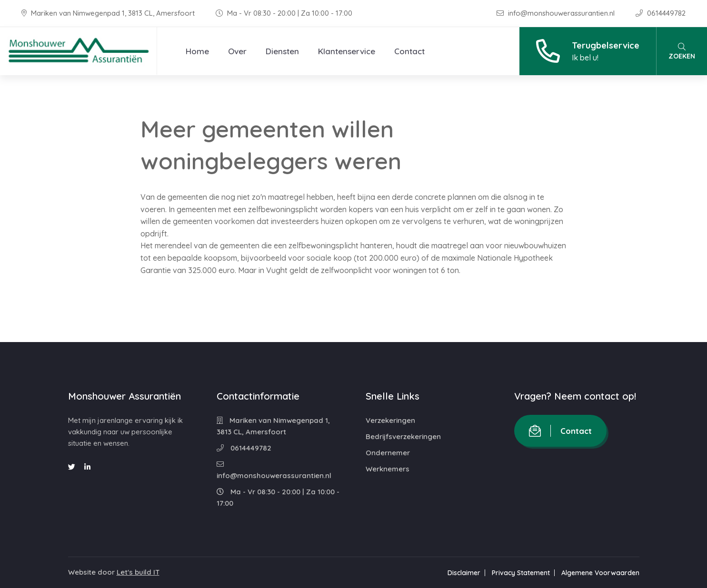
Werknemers (388, 469)
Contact (409, 51)
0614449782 (661, 13)
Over (237, 51)
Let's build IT (138, 572)
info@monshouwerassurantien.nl (557, 13)
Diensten (282, 51)
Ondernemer (388, 453)
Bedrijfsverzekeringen (403, 436)
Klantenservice (347, 51)
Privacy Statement (521, 573)
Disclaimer (464, 573)
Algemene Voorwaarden (600, 573)
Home (197, 51)
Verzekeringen (390, 420)
